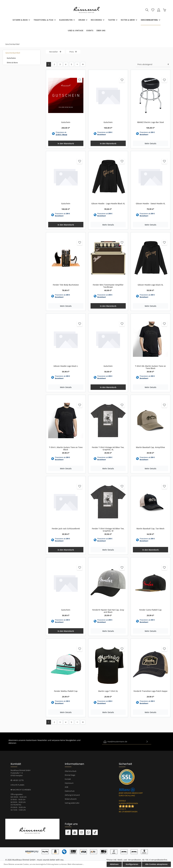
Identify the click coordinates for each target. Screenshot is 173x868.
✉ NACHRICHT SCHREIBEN (21, 790)
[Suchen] (147, 10)
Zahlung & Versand (72, 795)
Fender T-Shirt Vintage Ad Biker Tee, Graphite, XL (108, 448)
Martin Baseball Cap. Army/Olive (150, 447)
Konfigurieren (132, 864)
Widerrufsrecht (71, 799)
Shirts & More (12, 63)
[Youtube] (75, 832)
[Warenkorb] (165, 10)
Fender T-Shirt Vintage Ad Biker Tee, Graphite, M (108, 530)
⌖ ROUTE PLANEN (17, 785)
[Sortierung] (153, 64)
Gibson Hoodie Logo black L (66, 366)
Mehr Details (150, 143)
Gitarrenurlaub (71, 771)
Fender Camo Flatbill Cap (150, 610)
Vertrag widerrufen (72, 803)
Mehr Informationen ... (76, 864)
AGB (66, 787)
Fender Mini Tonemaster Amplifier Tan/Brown (108, 286)
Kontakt (68, 779)
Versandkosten (135, 860)
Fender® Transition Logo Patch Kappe (150, 691)
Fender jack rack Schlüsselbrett (66, 529)
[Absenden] (147, 742)
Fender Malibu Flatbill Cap (66, 691)
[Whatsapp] (88, 832)
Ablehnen (114, 864)
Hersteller (55, 52)
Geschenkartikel (13, 53)
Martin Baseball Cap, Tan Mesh (150, 529)
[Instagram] (82, 832)
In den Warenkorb (66, 143)
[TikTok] (95, 832)
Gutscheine (11, 58)
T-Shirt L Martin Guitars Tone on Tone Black (66, 448)
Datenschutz (70, 791)
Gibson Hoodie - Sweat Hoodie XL (150, 204)
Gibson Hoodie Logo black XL (150, 285)
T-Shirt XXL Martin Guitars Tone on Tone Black (150, 367)
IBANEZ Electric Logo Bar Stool (150, 122)
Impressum (69, 783)
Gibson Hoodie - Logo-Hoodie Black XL (108, 204)
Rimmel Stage (70, 775)
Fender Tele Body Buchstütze (66, 285)
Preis (73, 52)
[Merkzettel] (153, 10)
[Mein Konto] (159, 10)
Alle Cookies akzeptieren (156, 864)
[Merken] (80, 80)
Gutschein (66, 122)
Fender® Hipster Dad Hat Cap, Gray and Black (108, 611)
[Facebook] (68, 832)
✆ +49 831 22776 (17, 780)
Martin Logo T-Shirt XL (108, 691)
